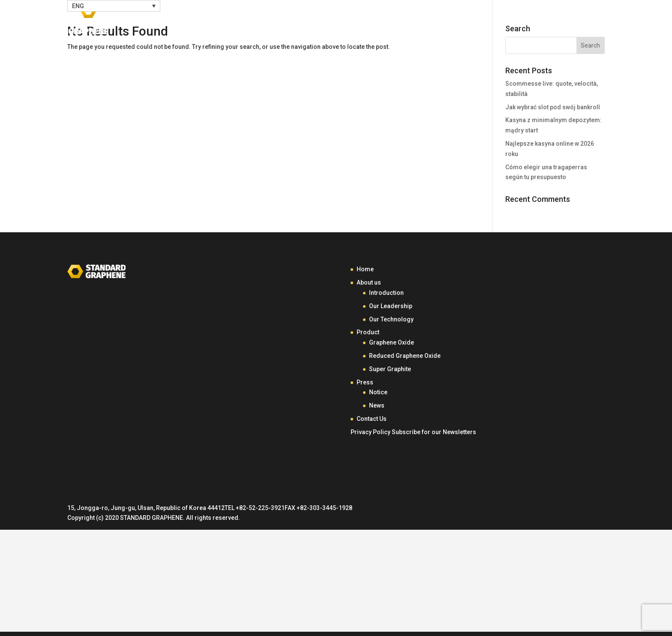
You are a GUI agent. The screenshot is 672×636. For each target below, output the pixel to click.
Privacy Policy (370, 432)
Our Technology (391, 319)
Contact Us (562, 20)
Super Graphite (390, 369)
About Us (410, 20)
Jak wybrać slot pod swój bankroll (553, 107)
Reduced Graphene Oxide (405, 356)
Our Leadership (391, 306)
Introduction (386, 293)
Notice (378, 392)
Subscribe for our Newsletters (434, 432)
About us (369, 282)
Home (369, 20)
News (377, 405)
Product (463, 20)
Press (510, 20)
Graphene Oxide (391, 342)
